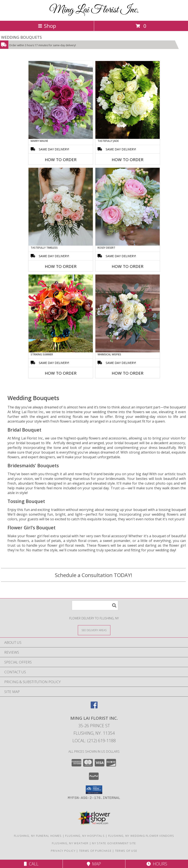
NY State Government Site (114, 843)
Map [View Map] (94, 864)
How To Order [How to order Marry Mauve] (61, 160)
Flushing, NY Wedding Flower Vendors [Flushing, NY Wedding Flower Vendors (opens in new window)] (141, 836)
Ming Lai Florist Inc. (94, 10)
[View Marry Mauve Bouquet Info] (61, 100)
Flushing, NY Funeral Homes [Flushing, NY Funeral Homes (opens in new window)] (38, 836)
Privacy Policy (63, 851)
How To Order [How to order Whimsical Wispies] (128, 373)
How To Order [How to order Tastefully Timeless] (61, 266)
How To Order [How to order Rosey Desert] (128, 266)
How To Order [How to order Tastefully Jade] (128, 160)
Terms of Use (126, 851)
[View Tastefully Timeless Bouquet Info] (61, 207)
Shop (47, 26)
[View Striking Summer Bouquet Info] (61, 313)
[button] (94, 790)
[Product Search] (95, 605)
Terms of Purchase (95, 851)
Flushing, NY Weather (70, 843)
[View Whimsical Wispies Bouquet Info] (128, 313)
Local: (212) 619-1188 (94, 741)
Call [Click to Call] (31, 864)
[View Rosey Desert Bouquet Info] (128, 207)
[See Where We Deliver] (94, 630)
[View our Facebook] (94, 707)
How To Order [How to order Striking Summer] (61, 373)
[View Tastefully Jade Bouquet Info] (128, 100)
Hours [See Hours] (157, 864)
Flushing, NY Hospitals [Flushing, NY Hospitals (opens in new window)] (85, 836)
